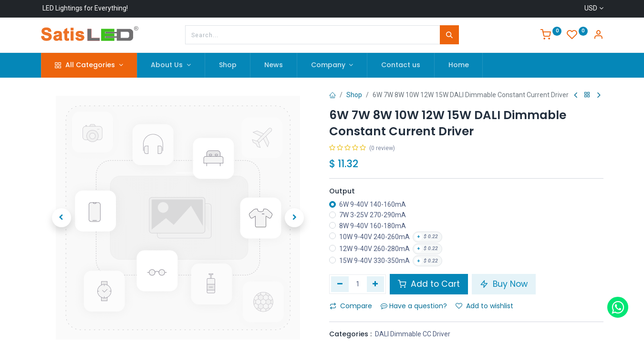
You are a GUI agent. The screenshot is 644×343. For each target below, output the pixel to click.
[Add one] (376, 284)
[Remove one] (340, 284)
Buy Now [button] (504, 284)
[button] (62, 218)
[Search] (449, 35)
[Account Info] (598, 36)
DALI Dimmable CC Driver (413, 334)
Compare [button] (351, 306)
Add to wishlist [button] (484, 306)
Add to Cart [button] (429, 284)
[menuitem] (228, 65)
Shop (354, 95)
